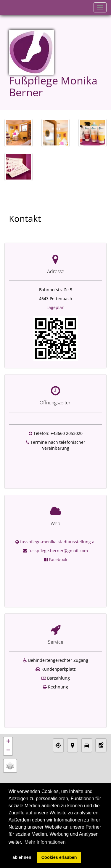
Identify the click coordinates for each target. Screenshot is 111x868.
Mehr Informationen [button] (45, 842)
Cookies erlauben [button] (59, 857)
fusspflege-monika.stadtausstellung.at (58, 534)
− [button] (8, 726)
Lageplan (55, 307)
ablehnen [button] (22, 857)
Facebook (58, 552)
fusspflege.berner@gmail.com (58, 543)
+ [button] (8, 717)
